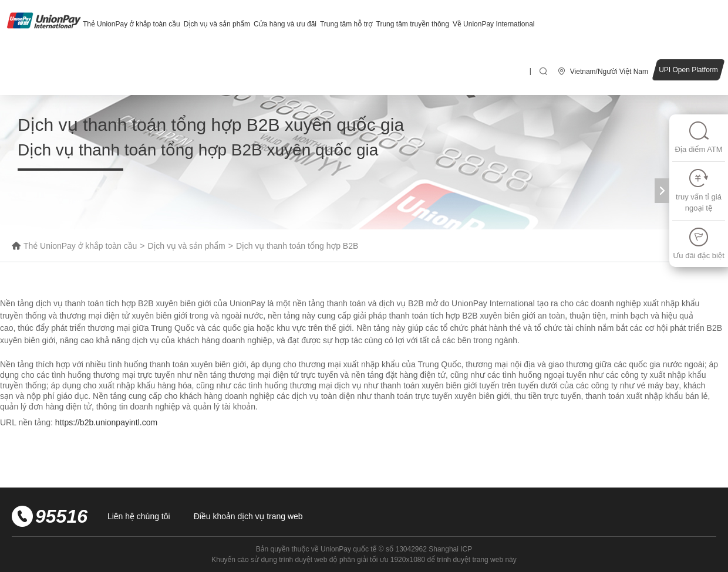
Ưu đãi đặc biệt (699, 243)
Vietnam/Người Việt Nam (609, 72)
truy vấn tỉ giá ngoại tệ (699, 190)
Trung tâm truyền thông (413, 24)
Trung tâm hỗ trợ (346, 24)
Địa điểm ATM (698, 137)
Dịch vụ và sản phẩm (217, 24)
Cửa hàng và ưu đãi (285, 24)
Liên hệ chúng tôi (139, 516)
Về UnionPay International (494, 24)
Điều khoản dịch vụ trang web (248, 516)
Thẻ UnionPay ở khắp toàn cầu (132, 24)
